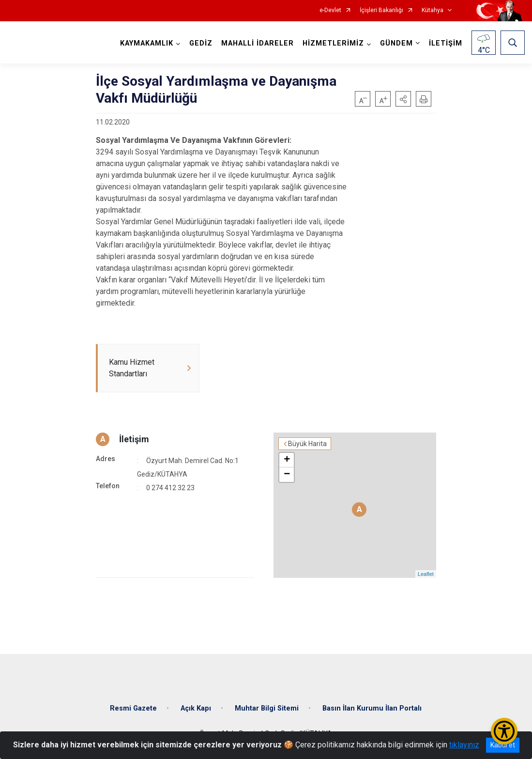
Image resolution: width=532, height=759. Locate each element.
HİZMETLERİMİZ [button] (333, 43)
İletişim (134, 439)
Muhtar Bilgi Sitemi (267, 708)
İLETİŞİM (446, 43)
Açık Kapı (196, 708)
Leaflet (426, 574)
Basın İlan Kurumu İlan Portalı (372, 708)
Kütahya (433, 10)
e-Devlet (330, 10)
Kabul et (503, 745)
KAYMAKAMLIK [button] (147, 43)
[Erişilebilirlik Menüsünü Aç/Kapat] (504, 731)
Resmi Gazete (133, 708)
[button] (403, 99)
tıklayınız (464, 745)
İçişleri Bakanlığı (381, 10)
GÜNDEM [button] (396, 43)
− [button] (287, 475)
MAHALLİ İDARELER (258, 43)
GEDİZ (201, 43)
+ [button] (287, 460)
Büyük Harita (307, 444)
